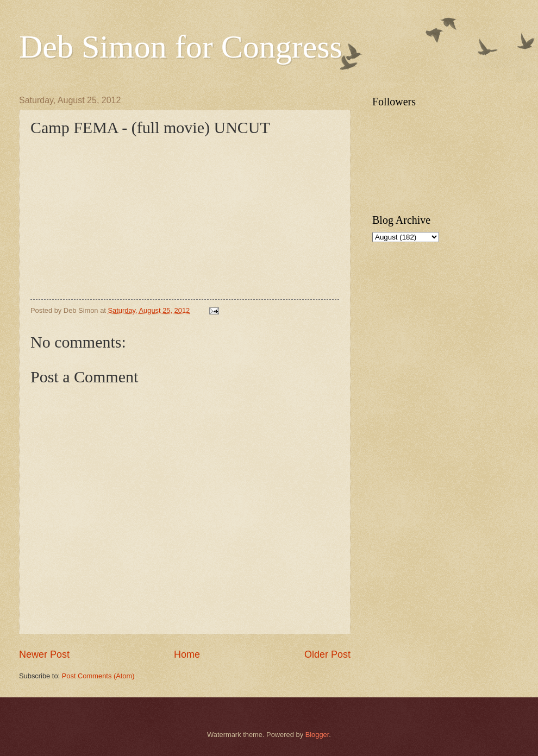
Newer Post (44, 654)
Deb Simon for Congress (181, 47)
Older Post (327, 654)
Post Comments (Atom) (98, 676)
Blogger (317, 735)
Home (187, 654)
